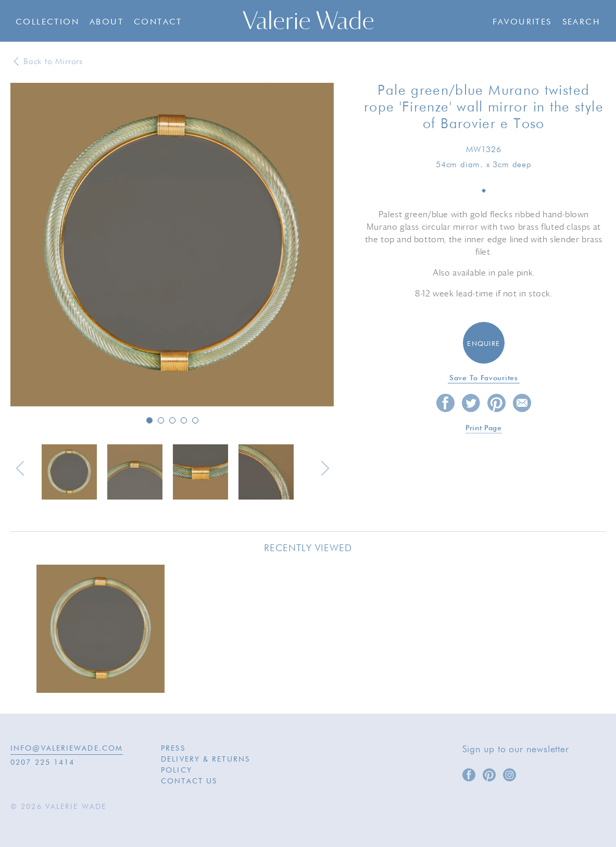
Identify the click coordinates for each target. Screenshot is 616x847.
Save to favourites (484, 378)
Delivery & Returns (205, 759)
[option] (172, 245)
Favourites (522, 22)
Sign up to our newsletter (516, 750)
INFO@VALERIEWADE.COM (67, 749)
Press (173, 749)
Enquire (483, 344)
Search (581, 22)
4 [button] (184, 420)
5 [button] (195, 420)
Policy (177, 770)
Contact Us (189, 781)
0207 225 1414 (42, 763)
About (106, 22)
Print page (484, 428)
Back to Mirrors (53, 62)
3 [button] (172, 420)
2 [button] (161, 420)
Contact (158, 22)
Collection (47, 22)
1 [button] (149, 420)
